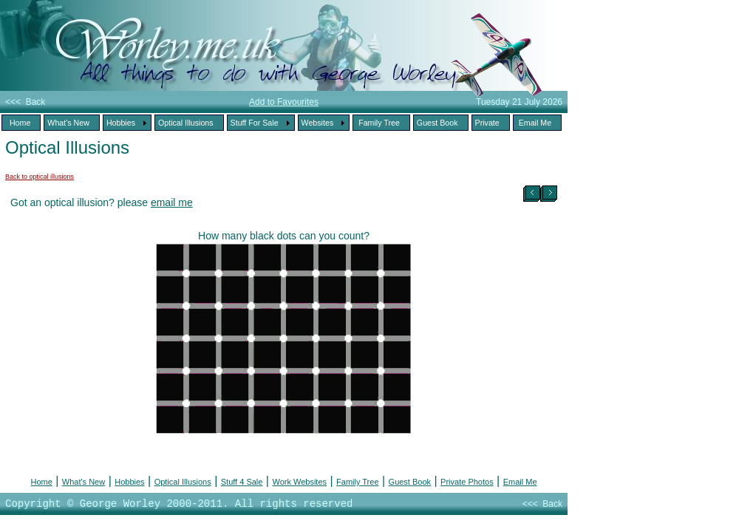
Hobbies (129, 482)
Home (41, 482)
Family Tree (357, 482)
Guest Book (410, 482)
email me (172, 202)
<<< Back (25, 102)
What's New (84, 482)
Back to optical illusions (40, 177)
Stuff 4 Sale (242, 482)
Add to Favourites (284, 102)
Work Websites (299, 482)
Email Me (520, 482)
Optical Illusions (183, 482)
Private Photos (467, 482)
